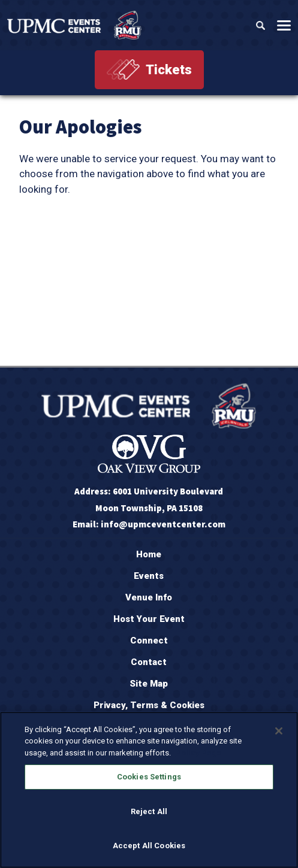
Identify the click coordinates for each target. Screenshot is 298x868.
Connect (149, 641)
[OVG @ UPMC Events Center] (74, 25)
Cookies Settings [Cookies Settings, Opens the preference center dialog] (149, 777)
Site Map (149, 684)
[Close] (279, 731)
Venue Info (149, 597)
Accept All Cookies (149, 846)
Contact (149, 662)
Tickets (169, 70)
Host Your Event (149, 619)
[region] (149, 790)
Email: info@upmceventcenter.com (149, 524)
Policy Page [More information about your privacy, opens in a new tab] (198, 753)
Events (149, 576)
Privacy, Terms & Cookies (149, 705)
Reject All (149, 811)
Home (149, 554)
